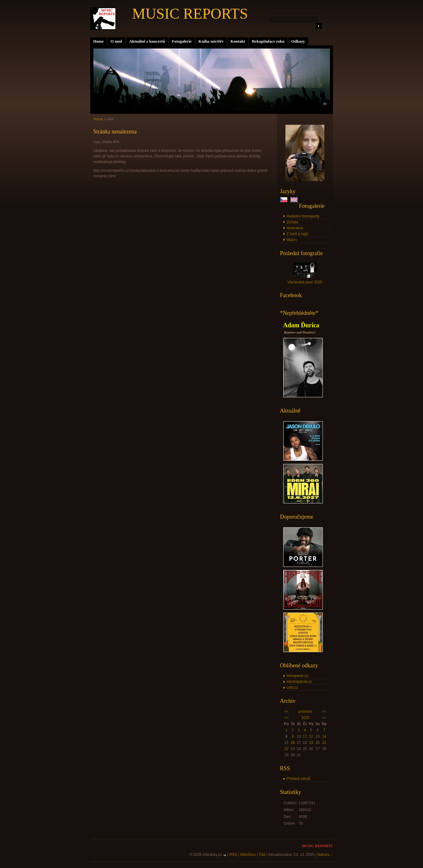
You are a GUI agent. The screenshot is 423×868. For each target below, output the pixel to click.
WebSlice (248, 855)
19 (311, 743)
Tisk (262, 855)
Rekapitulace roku (268, 41)
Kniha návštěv (211, 41)
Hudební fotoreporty (303, 216)
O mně (116, 41)
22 (286, 749)
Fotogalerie (182, 41)
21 (324, 743)
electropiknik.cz (299, 682)
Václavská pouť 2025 (305, 282)
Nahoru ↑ (325, 855)
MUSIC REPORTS (190, 14)
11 (305, 736)
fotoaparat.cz (297, 676)
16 (293, 743)
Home (99, 41)
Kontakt (238, 41)
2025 (305, 718)
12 (311, 736)
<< (286, 712)
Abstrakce (295, 228)
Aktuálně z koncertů (147, 41)
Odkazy (298, 41)
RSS (233, 855)
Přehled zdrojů (299, 779)
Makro (292, 240)
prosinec (305, 712)
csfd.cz (292, 688)
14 (324, 736)
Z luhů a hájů (297, 234)
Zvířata (292, 222)
